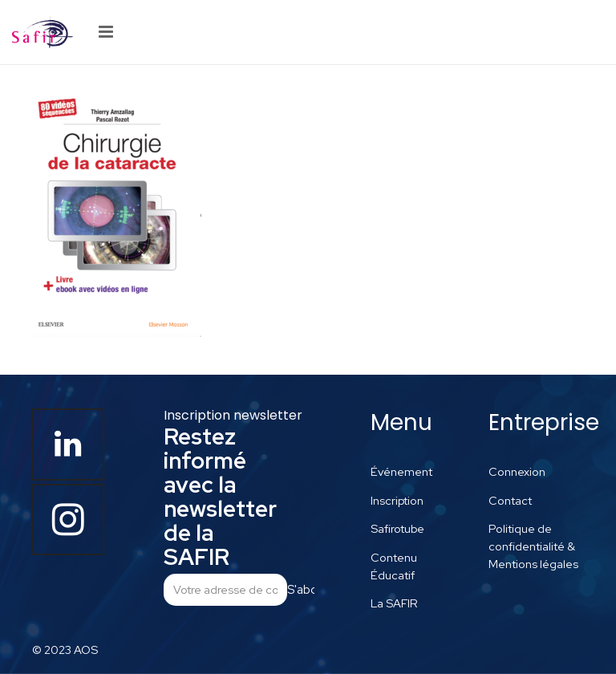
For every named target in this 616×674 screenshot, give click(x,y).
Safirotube (397, 528)
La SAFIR (394, 603)
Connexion (517, 471)
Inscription (397, 500)
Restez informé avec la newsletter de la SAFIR (220, 497)
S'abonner (301, 590)
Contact (510, 500)
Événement (401, 471)
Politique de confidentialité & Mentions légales (533, 546)
